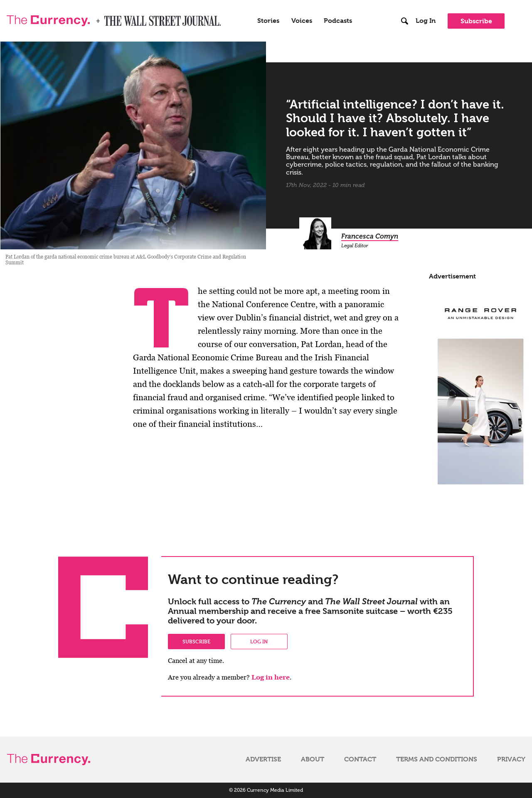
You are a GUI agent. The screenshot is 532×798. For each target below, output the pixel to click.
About (313, 759)
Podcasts (338, 21)
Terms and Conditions (437, 759)
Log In (426, 21)
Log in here (271, 677)
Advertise (263, 759)
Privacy (511, 759)
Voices (302, 21)
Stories (268, 21)
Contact (360, 759)
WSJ (111, 18)
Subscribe (476, 21)
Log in (259, 641)
